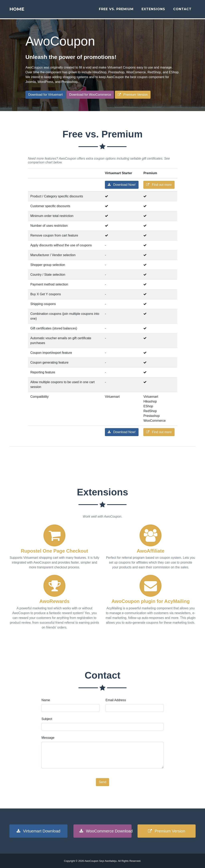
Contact (182, 10)
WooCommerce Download (106, 831)
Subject (47, 719)
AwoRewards (54, 601)
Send (102, 782)
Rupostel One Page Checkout (54, 551)
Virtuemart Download (39, 831)
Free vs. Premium (116, 10)
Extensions (153, 10)
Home (20, 10)
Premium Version (133, 95)
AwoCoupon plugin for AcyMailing (151, 601)
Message (48, 738)
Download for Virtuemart (45, 95)
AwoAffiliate (151, 551)
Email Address (116, 700)
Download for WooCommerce (90, 95)
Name (46, 700)
